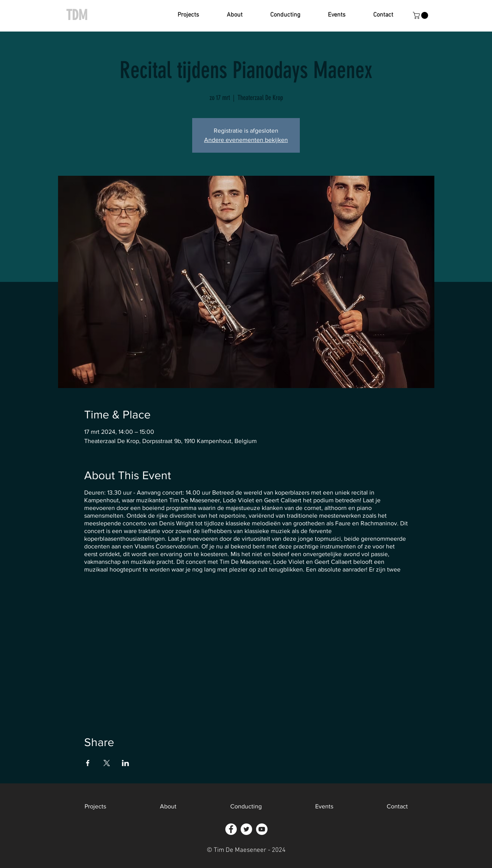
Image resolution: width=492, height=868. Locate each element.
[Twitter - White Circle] (246, 829)
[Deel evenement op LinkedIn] (125, 763)
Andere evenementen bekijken (246, 140)
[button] (188, 15)
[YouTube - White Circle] (262, 829)
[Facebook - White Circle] (231, 829)
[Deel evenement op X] (107, 763)
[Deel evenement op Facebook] (88, 763)
